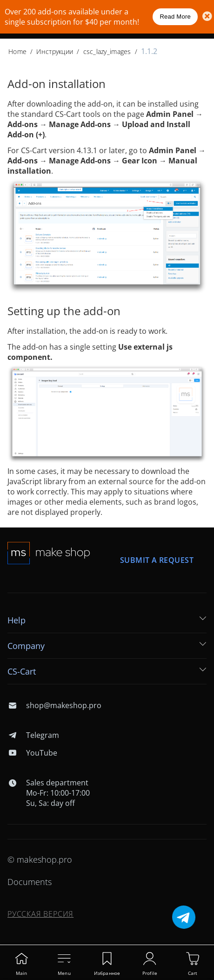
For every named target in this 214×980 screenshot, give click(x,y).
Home (17, 51)
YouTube (32, 753)
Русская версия (40, 914)
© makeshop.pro (40, 859)
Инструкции (55, 51)
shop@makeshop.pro (54, 705)
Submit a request (157, 560)
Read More (175, 17)
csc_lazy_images (107, 51)
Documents (30, 882)
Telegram (33, 735)
